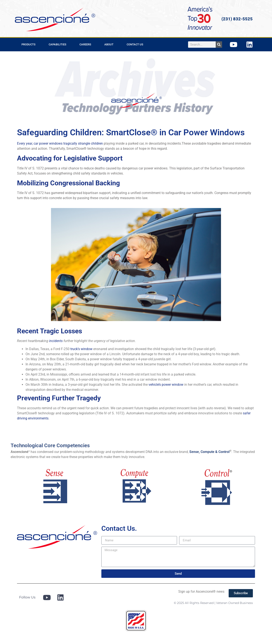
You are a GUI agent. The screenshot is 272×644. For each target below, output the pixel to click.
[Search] (219, 45)
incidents (56, 341)
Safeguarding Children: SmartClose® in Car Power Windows (131, 132)
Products (28, 44)
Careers (85, 44)
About (109, 44)
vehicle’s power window (166, 385)
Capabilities (57, 44)
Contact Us (135, 44)
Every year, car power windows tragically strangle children (60, 143)
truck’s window (81, 349)
